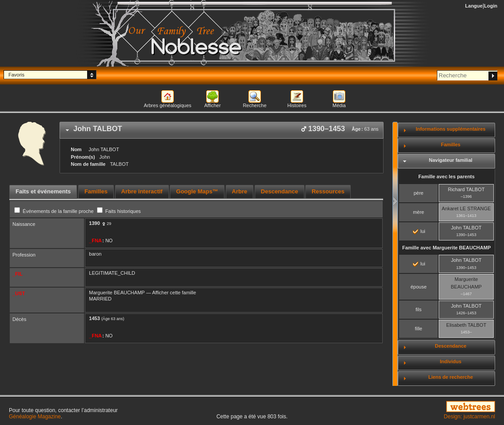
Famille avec (446, 248)
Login (491, 6)
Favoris (16, 75)
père (419, 193)
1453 (94, 318)
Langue (474, 6)
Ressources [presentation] (328, 191)
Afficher (212, 105)
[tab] (222, 130)
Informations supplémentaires (450, 129)
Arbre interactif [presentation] (142, 191)
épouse (419, 287)
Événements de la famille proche (55, 211)
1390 (94, 223)
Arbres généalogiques (167, 105)
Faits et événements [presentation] (43, 191)
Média (339, 105)
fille (418, 329)
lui (419, 231)
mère (418, 212)
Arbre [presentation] (240, 191)
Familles (451, 144)
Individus (451, 361)
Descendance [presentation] (280, 191)
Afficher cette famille (174, 293)
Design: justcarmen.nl (470, 417)
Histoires (297, 105)
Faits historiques (119, 211)
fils (418, 309)
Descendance (450, 346)
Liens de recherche (451, 377)
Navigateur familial (451, 160)
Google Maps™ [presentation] (197, 191)
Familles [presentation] (96, 191)
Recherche (254, 105)
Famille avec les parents (446, 176)
